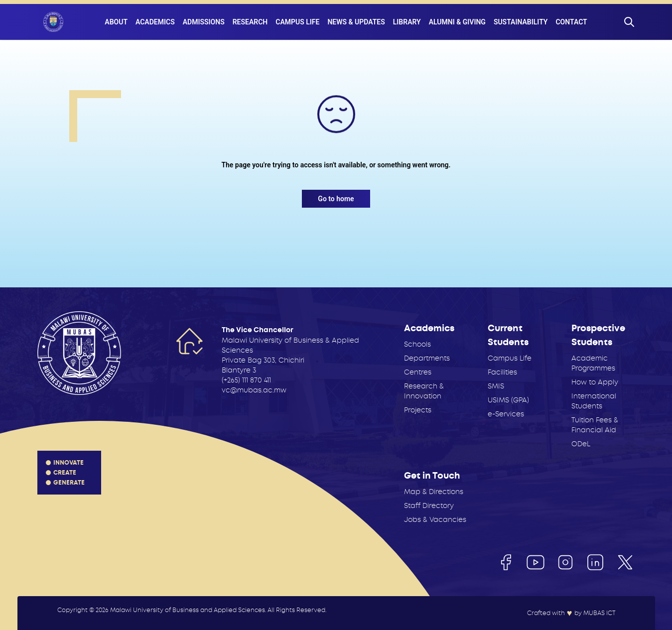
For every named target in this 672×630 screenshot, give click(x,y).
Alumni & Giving (457, 22)
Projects (418, 410)
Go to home (336, 199)
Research (250, 22)
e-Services (506, 414)
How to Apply (595, 382)
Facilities (502, 372)
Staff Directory (429, 505)
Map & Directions (434, 492)
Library (407, 22)
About (116, 22)
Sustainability (521, 22)
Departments (427, 358)
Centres (418, 372)
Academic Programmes (593, 363)
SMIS (496, 386)
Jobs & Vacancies (435, 519)
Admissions (204, 22)
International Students (594, 401)
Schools (417, 344)
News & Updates (356, 22)
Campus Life (297, 22)
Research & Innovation (424, 391)
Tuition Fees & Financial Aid (595, 425)
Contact (571, 22)
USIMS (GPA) (508, 400)
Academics (155, 22)
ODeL (581, 444)
